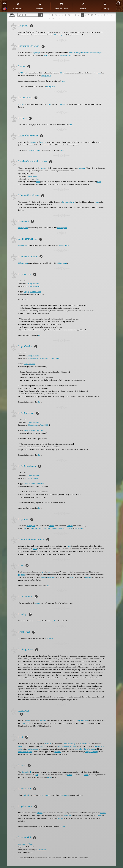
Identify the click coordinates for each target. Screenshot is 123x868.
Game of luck (26, 772)
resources (48, 743)
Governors (43, 720)
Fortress (70, 526)
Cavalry (32, 364)
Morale (98, 73)
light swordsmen (56, 528)
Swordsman (40, 484)
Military (83, 6)
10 (118, 3)
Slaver (72, 202)
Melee (26, 364)
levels (35, 549)
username (82, 168)
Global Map (18, 6)
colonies (92, 749)
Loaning (88, 577)
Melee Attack (33, 358)
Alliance (23, 73)
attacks (52, 526)
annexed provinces (81, 749)
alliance (62, 73)
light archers (34, 528)
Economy (40, 6)
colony (78, 53)
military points (32, 176)
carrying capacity (91, 752)
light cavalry (68, 528)
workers (45, 795)
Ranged (26, 292)
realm (99, 182)
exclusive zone (33, 749)
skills (28, 720)
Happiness (84, 720)
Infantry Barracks (33, 422)
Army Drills (55, 358)
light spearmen (44, 528)
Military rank (23, 228)
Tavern (49, 777)
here (63, 81)
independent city (87, 53)
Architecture (42, 850)
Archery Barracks (33, 283)
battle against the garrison (67, 746)
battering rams (81, 528)
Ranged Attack (34, 286)
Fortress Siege (23, 746)
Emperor (46, 145)
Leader (49, 104)
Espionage (36, 53)
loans (39, 621)
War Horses (44, 358)
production (51, 577)
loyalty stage (51, 86)
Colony (78, 720)
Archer (39, 292)
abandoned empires (25, 752)
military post (97, 53)
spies (37, 179)
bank (50, 572)
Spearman (39, 430)
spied (45, 55)
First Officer (62, 104)
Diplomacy (105, 6)
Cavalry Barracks (33, 356)
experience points (35, 150)
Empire (43, 577)
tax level (26, 795)
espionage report (66, 55)
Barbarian (66, 202)
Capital (23, 723)
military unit (31, 526)
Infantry (33, 292)
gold (43, 572)
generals (43, 142)
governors (33, 142)
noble (38, 182)
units (24, 528)
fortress (43, 746)
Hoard (97, 202)
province (72, 53)
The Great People (61, 6)
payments (22, 575)
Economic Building (25, 844)
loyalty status (46, 76)
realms (42, 168)
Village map (58, 35)
